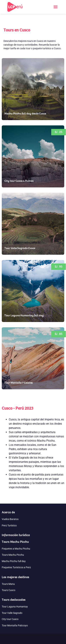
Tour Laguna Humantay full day (24, 315)
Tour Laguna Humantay (15, 607)
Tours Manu (8, 584)
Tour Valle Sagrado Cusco (20, 248)
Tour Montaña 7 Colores (19, 383)
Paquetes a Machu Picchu (16, 549)
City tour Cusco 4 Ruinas (19, 181)
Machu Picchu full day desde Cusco (25, 113)
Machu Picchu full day (14, 561)
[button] (55, 7)
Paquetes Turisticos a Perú (16, 567)
